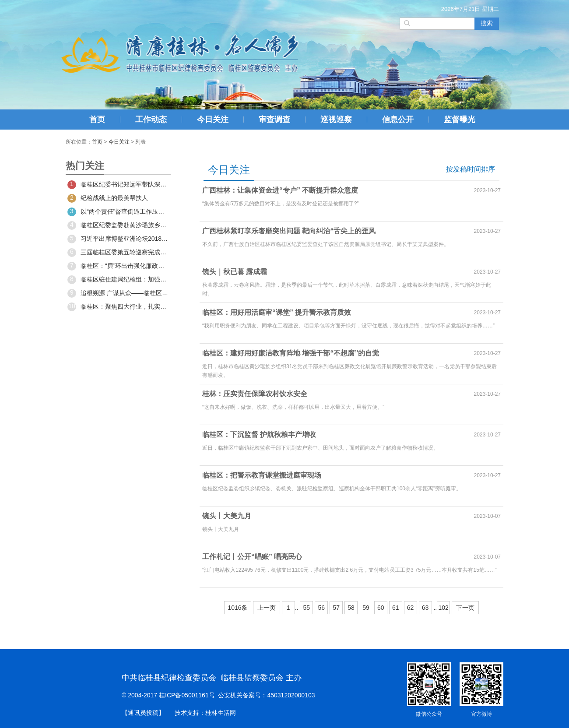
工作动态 (151, 120)
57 (336, 608)
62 (411, 608)
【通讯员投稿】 (143, 713)
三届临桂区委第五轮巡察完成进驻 (118, 253)
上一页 (267, 608)
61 (396, 608)
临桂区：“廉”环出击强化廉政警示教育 (118, 266)
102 (443, 608)
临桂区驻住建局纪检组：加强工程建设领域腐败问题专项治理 (118, 280)
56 (321, 608)
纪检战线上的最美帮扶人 (108, 198)
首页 (97, 120)
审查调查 (274, 120)
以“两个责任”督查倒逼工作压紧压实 (118, 212)
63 (425, 608)
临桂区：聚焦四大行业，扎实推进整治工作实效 (118, 307)
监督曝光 (460, 120)
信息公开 (398, 120)
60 (381, 608)
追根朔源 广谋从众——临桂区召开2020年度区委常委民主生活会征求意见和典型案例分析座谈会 (118, 293)
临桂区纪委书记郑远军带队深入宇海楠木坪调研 (118, 185)
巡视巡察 (336, 120)
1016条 (237, 608)
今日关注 (213, 120)
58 (351, 608)
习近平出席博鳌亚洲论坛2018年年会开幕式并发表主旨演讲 (118, 239)
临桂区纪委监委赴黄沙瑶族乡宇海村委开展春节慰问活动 (118, 225)
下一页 (465, 608)
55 (307, 608)
